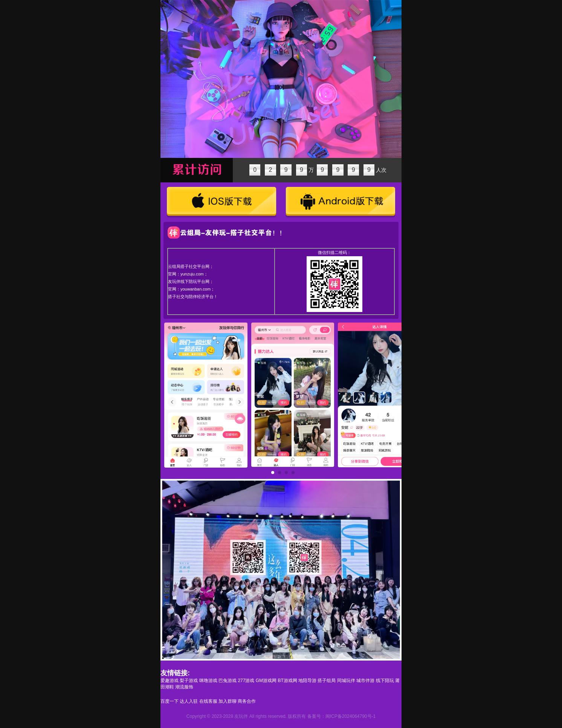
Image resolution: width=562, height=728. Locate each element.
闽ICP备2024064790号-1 (350, 716)
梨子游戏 (189, 681)
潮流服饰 (184, 687)
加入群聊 (228, 701)
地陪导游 (307, 681)
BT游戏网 (287, 681)
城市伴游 (365, 681)
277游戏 (246, 681)
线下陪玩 (385, 681)
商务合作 (247, 701)
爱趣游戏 (170, 681)
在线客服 (208, 701)
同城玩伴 (346, 681)
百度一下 (170, 701)
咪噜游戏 (208, 681)
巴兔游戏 (228, 681)
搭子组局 (327, 681)
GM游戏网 (266, 681)
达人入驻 (189, 701)
